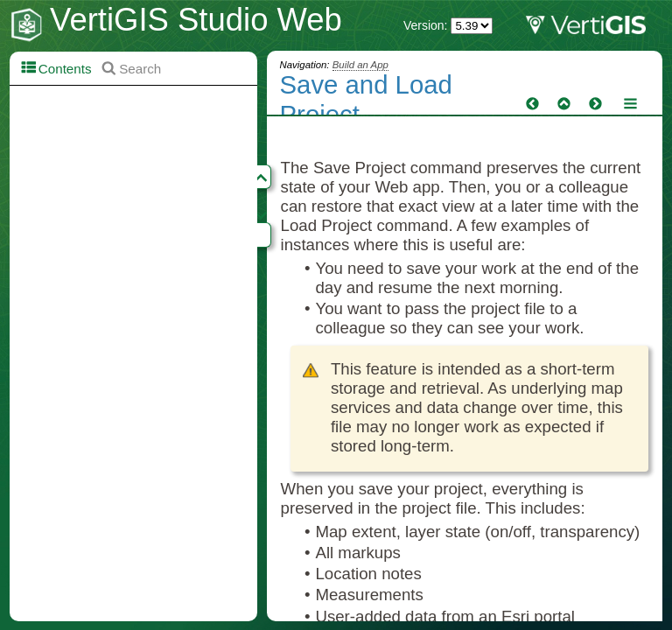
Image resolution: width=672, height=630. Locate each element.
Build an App (360, 65)
